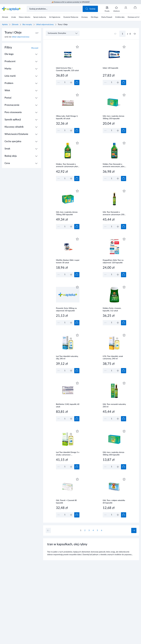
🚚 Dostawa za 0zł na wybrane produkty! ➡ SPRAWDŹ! (71, 2)
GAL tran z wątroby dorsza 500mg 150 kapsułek (113, 117)
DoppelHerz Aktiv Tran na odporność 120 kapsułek (113, 261)
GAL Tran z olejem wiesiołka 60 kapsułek (114, 502)
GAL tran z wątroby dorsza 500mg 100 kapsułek (113, 454)
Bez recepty (27, 25)
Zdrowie (15, 25)
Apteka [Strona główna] (5, 25)
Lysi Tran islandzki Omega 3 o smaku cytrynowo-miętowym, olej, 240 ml (68, 454)
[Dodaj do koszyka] (77, 82)
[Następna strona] (134, 34)
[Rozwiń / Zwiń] (36, 54)
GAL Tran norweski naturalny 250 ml (114, 406)
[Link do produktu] (68, 65)
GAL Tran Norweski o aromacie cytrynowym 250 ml (113, 214)
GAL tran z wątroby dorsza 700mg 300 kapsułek (67, 213)
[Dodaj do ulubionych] (77, 47)
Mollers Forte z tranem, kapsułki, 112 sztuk (112, 310)
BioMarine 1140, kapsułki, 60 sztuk (68, 406)
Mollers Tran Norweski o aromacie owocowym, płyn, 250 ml (114, 166)
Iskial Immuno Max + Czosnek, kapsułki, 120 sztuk (67, 69)
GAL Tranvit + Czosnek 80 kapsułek (66, 502)
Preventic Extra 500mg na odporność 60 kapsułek (66, 310)
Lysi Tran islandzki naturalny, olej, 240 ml (67, 358)
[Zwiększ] (71, 82)
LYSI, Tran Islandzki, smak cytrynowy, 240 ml (113, 358)
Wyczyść (35, 48)
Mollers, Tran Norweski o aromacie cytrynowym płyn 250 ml (67, 166)
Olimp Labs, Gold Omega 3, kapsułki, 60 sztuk (67, 117)
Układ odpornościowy (45, 25)
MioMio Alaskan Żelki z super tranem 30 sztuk (68, 261)
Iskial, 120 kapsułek (110, 68)
